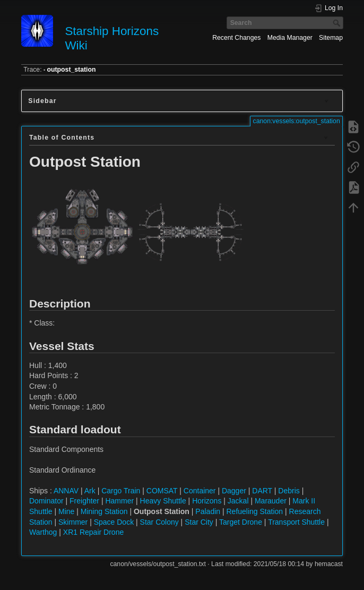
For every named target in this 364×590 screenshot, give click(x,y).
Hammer (119, 501)
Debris (289, 491)
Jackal (238, 501)
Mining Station (104, 511)
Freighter (84, 501)
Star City (199, 522)
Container (200, 491)
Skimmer (73, 522)
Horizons (207, 501)
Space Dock (114, 522)
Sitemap (331, 38)
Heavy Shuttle (163, 501)
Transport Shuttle (296, 522)
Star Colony (159, 522)
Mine (66, 511)
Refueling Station (254, 511)
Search (338, 23)
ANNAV (66, 491)
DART (262, 491)
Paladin (208, 511)
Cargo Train (121, 491)
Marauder (271, 501)
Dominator (46, 501)
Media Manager (290, 38)
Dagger (234, 491)
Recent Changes (236, 38)
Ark (90, 491)
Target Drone (241, 522)
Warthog (43, 532)
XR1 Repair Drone (93, 532)
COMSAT (162, 491)
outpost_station (72, 70)
